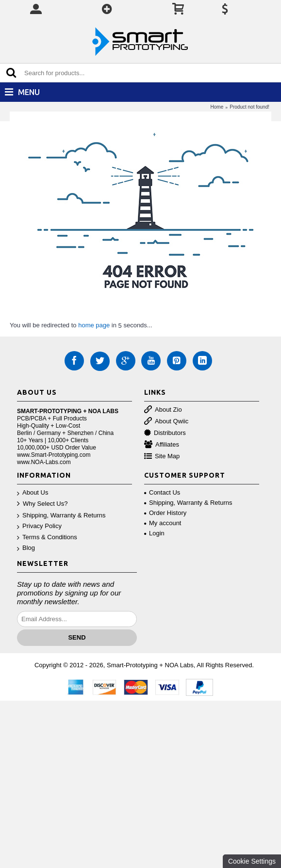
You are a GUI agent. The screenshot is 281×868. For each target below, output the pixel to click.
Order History (165, 513)
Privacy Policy (39, 526)
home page (94, 325)
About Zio (163, 410)
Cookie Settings (252, 861)
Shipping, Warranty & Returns (61, 516)
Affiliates (162, 445)
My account (163, 523)
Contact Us (162, 492)
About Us (33, 493)
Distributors (165, 433)
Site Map (162, 457)
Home (217, 107)
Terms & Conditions (47, 538)
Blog (26, 548)
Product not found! (249, 107)
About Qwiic (166, 422)
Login (154, 533)
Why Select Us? (42, 504)
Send (77, 637)
